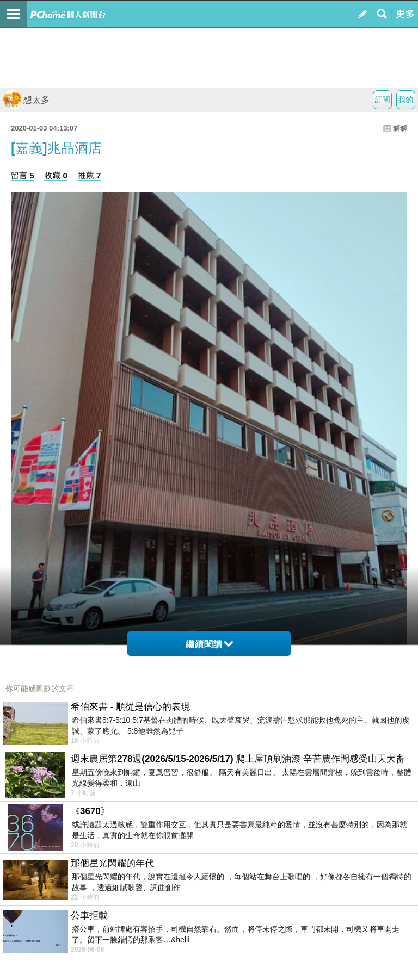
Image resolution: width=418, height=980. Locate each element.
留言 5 (23, 175)
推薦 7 (90, 175)
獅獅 (400, 128)
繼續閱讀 (209, 644)
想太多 (26, 100)
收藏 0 (56, 175)
